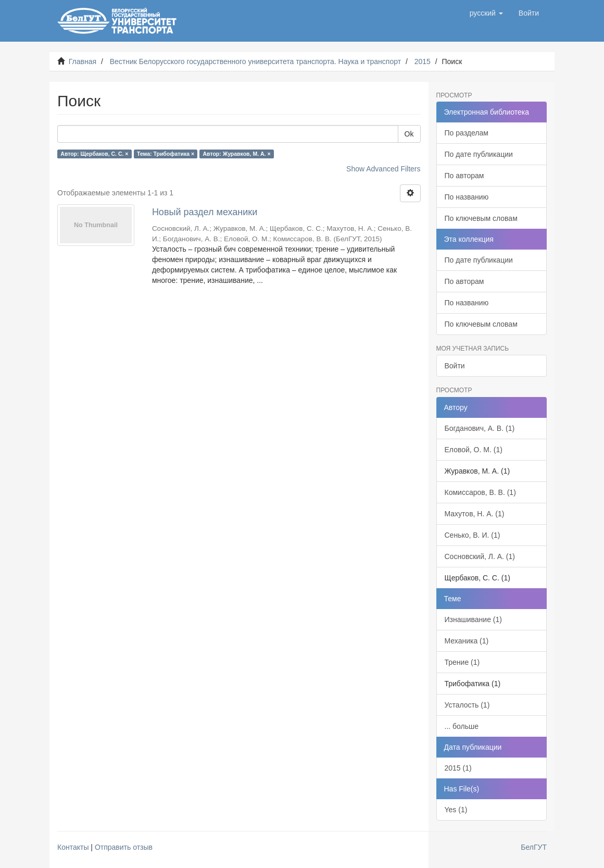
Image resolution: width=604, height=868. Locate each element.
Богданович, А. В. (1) (480, 428)
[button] (486, 13)
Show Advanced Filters (383, 169)
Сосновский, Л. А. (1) (480, 556)
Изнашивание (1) (473, 619)
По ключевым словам (481, 218)
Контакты (73, 847)
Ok (409, 134)
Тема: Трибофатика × (166, 154)
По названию (467, 197)
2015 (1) (458, 768)
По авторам (464, 176)
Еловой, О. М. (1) (474, 450)
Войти (455, 366)
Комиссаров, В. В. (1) (480, 492)
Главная (83, 61)
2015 (423, 61)
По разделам (467, 133)
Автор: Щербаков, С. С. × (94, 154)
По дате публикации (479, 154)
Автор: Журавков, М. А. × (237, 154)
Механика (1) (467, 641)
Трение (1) (462, 662)
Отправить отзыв (124, 847)
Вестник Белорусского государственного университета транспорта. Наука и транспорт (255, 61)
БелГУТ (534, 847)
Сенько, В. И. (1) (473, 535)
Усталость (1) (467, 705)
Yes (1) (456, 810)
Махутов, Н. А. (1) (475, 514)
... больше (462, 726)
